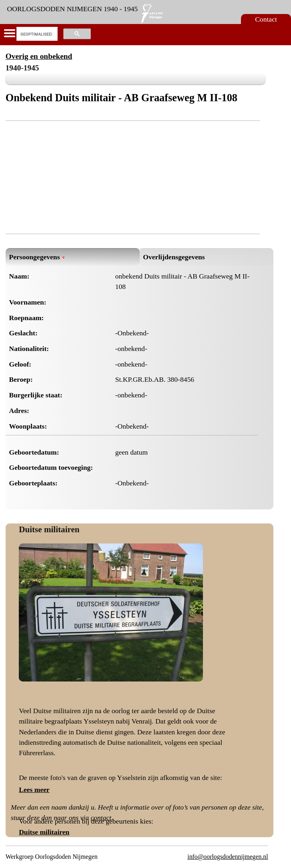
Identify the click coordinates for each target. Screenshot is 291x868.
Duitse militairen (49, 529)
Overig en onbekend (39, 56)
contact (101, 818)
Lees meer (34, 790)
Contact (266, 19)
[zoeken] (36, 34)
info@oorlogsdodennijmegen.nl (228, 857)
